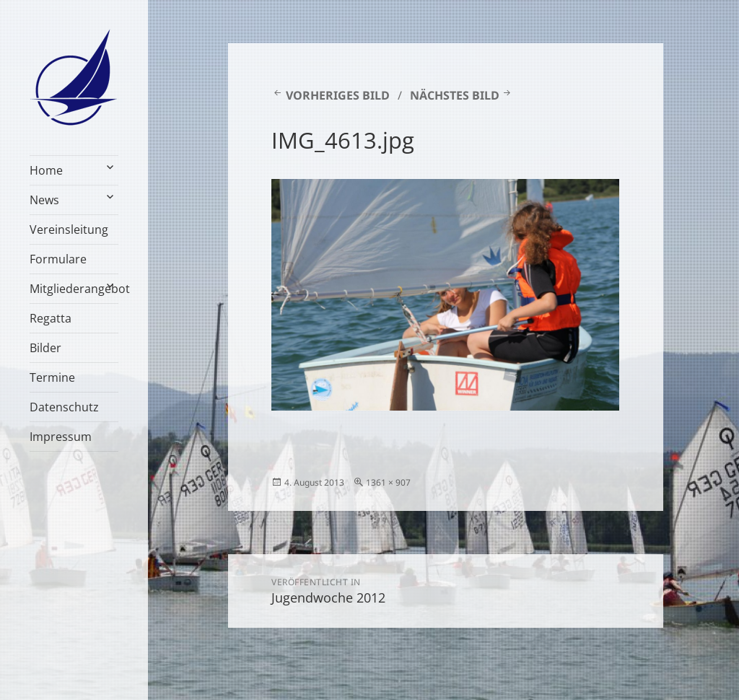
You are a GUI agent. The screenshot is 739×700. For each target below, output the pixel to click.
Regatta (51, 318)
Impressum (61, 437)
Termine (52, 377)
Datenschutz (64, 407)
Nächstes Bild (455, 95)
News (44, 200)
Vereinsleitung (69, 229)
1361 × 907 (388, 482)
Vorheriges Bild (338, 95)
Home (46, 170)
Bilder (45, 348)
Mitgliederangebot (74, 289)
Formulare (58, 259)
